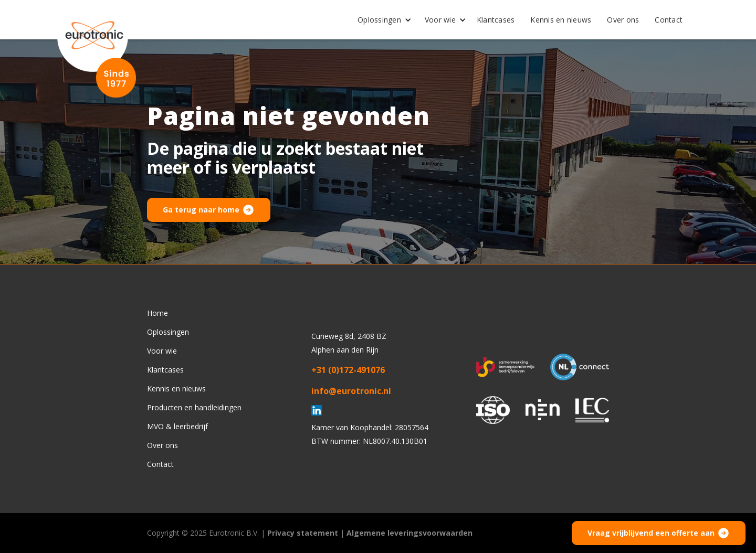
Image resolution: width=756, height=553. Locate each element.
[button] (381, 20)
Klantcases (496, 20)
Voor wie (440, 20)
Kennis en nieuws (561, 20)
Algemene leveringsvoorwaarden (409, 533)
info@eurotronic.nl (351, 391)
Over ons (623, 20)
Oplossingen (379, 20)
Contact (669, 20)
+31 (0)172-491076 (348, 370)
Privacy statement (303, 533)
